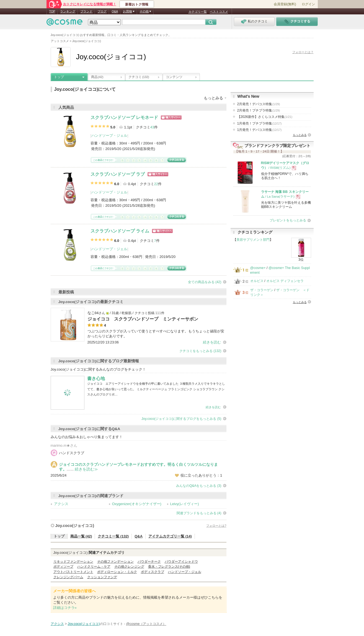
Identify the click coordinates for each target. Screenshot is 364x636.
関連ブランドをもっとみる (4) (199, 513)
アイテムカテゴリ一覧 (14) (170, 536)
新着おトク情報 (137, 4)
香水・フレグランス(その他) (169, 567)
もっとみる (300, 135)
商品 (97, 77)
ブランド (86, 11)
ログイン (308, 4)
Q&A (115, 11)
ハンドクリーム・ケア (94, 567)
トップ (59, 77)
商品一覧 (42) (81, 536)
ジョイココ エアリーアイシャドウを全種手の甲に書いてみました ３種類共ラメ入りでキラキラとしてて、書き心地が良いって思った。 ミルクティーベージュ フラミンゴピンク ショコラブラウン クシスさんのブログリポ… (156, 389)
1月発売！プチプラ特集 (260, 123)
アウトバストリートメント (73, 572)
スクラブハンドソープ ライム (120, 231)
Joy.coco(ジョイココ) (75, 526)
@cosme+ (258, 268)
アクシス (61, 504)
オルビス (257, 281)
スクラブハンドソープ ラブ (118, 174)
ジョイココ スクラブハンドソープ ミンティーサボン (143, 319)
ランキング (68, 11)
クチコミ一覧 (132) (113, 536)
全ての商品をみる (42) (205, 282)
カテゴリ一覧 (198, 12)
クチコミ (139, 77)
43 (152, 127)
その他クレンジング (129, 567)
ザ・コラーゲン (262, 290)
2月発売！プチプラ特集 (259, 110)
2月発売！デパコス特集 (259, 104)
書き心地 (96, 378)
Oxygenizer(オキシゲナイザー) (137, 504)
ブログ (102, 11)
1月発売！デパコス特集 (260, 130)
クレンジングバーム (68, 577)
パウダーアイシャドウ (181, 562)
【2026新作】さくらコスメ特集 (265, 117)
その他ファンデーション (115, 562)
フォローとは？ (303, 52)
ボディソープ (63, 567)
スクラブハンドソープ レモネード (124, 117)
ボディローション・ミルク (117, 572)
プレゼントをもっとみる (288, 220)
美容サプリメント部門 (253, 240)
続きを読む (212, 342)
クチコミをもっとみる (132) (200, 351)
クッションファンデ (102, 577)
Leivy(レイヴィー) (185, 504)
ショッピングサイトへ (171, 117)
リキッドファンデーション (73, 562)
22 (156, 184)
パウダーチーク (149, 562)
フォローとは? (216, 526)
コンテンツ (174, 77)
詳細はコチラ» (65, 608)
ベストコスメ (219, 12)
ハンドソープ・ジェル (109, 135)
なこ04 (93, 313)
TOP (52, 11)
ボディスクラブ (153, 572)
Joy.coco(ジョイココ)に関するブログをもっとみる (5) (181, 419)
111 (158, 313)
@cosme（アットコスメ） (146, 624)
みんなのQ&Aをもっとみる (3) (199, 486)
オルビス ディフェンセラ (285, 281)
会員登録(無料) (285, 4)
